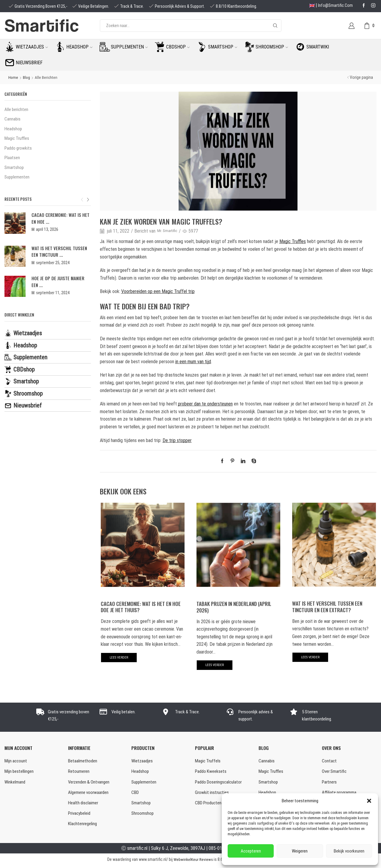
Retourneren (80, 772)
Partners (330, 783)
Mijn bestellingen (20, 772)
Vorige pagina (361, 77)
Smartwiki (318, 47)
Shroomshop (272, 47)
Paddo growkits (19, 149)
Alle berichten (47, 77)
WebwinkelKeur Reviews (193, 862)
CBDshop (178, 47)
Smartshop (223, 47)
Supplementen (129, 47)
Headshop (79, 47)
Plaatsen (12, 160)
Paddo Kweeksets (212, 772)
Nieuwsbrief (29, 63)
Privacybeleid (81, 816)
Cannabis (13, 119)
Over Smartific (335, 772)
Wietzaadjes (32, 47)
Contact (329, 761)
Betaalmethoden (83, 761)
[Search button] (275, 26)
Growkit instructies (213, 794)
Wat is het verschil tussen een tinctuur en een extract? (328, 606)
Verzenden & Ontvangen (90, 783)
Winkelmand (15, 783)
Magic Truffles (18, 139)
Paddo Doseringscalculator (220, 783)
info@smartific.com (335, 5)
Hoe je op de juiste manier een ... (60, 287)
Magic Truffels (208, 761)
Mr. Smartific (169, 231)
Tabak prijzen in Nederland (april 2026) (237, 606)
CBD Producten (209, 805)
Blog (27, 77)
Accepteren (251, 851)
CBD (135, 794)
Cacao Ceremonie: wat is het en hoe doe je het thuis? (142, 606)
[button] (369, 801)
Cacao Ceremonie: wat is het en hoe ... (58, 221)
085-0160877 (221, 851)
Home (13, 77)
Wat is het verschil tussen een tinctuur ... (61, 255)
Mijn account (16, 761)
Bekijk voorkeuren (349, 851)
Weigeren (300, 851)
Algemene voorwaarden (90, 794)
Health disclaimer (84, 805)
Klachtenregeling (84, 827)
